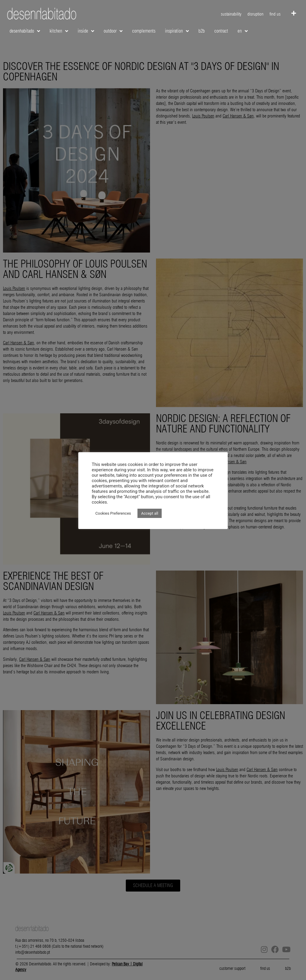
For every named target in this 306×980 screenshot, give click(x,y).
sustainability (231, 14)
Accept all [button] (150, 513)
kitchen (59, 31)
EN (243, 31)
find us (275, 14)
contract (221, 31)
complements (144, 31)
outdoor (113, 31)
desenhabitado (25, 31)
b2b (202, 31)
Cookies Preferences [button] (113, 513)
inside (86, 31)
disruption (255, 14)
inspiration (177, 31)
